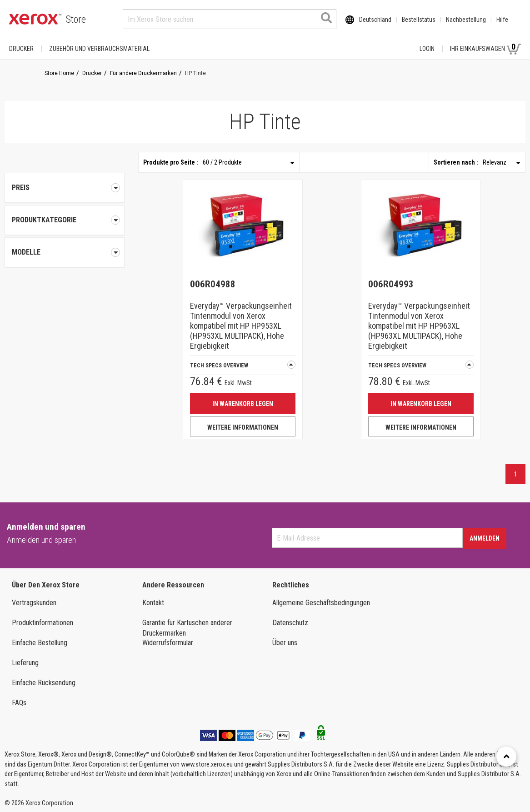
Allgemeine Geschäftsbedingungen (321, 603)
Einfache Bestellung (40, 643)
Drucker (21, 49)
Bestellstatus (419, 20)
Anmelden (485, 538)
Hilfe (502, 20)
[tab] (65, 220)
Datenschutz (290, 623)
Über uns (285, 643)
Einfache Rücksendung (44, 683)
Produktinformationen (42, 623)
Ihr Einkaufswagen (485, 48)
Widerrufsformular (168, 643)
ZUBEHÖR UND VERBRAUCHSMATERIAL (99, 49)
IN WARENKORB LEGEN (243, 404)
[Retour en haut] (506, 757)
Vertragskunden (34, 603)
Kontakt (153, 603)
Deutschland (375, 20)
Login (427, 49)
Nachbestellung (466, 20)
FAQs (19, 703)
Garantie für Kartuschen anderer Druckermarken (187, 628)
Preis (65, 188)
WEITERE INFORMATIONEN (243, 427)
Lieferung (25, 663)
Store (76, 19)
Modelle (65, 252)
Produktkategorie (65, 220)
